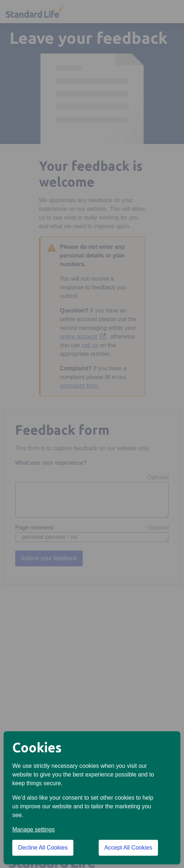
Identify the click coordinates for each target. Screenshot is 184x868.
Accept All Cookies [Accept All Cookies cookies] (129, 848)
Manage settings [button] (33, 829)
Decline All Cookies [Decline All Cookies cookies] (43, 848)
